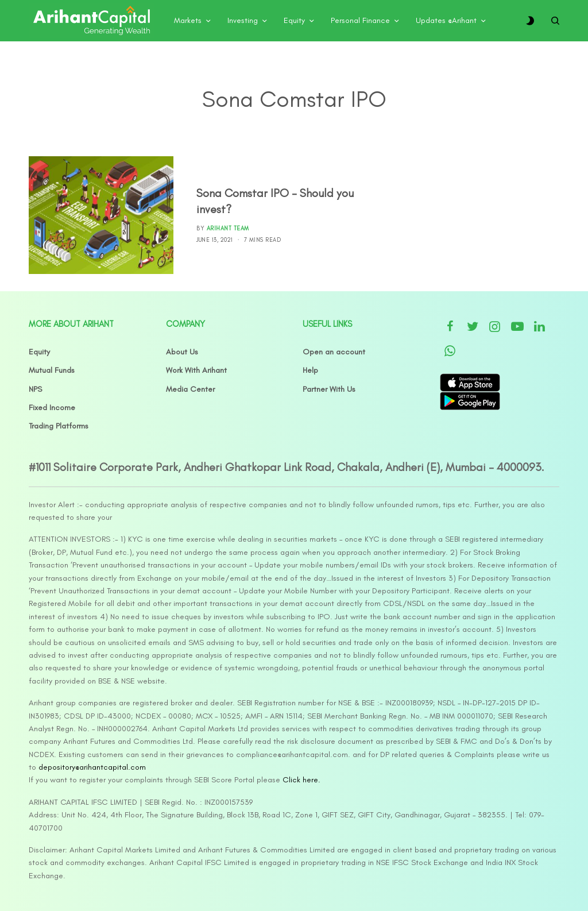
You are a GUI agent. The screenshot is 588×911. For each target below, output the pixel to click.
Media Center (190, 389)
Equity (39, 352)
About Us (182, 352)
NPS (35, 389)
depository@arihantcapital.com (92, 767)
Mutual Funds (52, 370)
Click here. (301, 780)
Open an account (334, 352)
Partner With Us (329, 389)
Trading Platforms (59, 426)
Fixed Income (52, 408)
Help (310, 370)
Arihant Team (228, 228)
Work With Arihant (196, 370)
